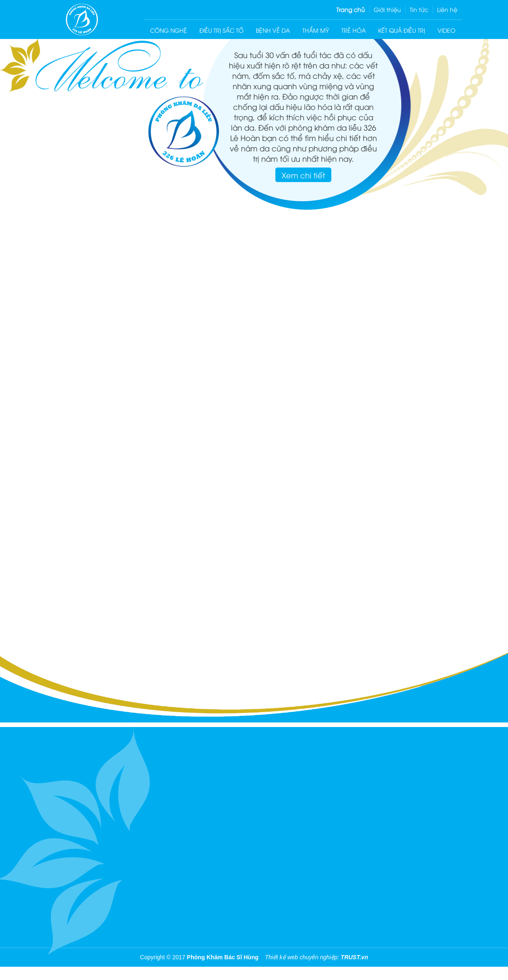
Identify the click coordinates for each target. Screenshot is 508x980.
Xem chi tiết (303, 175)
